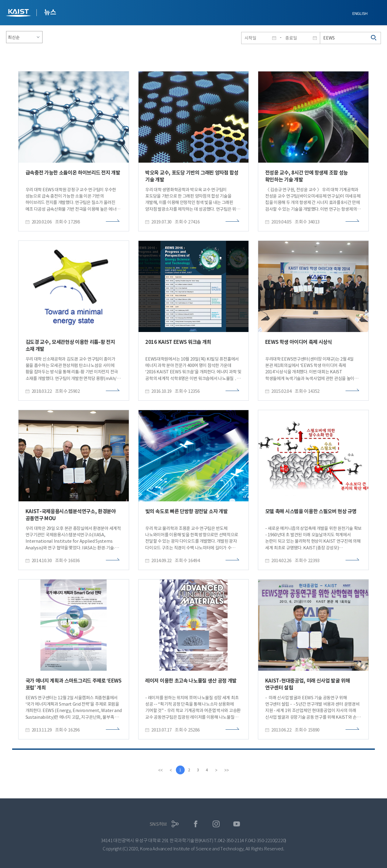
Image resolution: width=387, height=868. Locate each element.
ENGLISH (360, 14)
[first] (160, 770)
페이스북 (196, 824)
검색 (374, 38)
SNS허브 (158, 824)
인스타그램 (216, 824)
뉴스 (50, 12)
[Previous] (170, 770)
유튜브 (237, 824)
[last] (227, 770)
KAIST (19, 14)
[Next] (217, 770)
